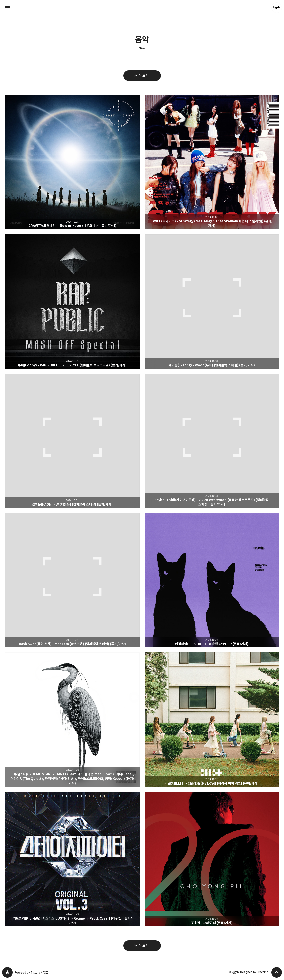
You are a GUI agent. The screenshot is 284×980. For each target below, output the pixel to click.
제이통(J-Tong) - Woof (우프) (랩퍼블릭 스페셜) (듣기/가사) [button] (212, 302)
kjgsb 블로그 (7, 972)
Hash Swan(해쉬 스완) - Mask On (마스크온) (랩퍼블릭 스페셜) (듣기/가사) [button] (72, 580)
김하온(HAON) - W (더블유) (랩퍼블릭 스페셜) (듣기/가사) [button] (72, 441)
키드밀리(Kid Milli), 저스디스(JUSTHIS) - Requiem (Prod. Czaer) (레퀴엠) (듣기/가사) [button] (72, 859)
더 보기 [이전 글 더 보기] (144, 75)
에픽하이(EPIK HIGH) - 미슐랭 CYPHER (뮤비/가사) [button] (212, 580)
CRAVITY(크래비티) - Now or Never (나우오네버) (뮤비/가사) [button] (72, 162)
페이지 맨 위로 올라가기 (277, 972)
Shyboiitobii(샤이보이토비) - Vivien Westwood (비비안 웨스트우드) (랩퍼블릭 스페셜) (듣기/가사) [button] (212, 441)
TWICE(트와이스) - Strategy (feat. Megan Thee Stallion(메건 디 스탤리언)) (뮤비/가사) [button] (212, 162)
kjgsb (142, 48)
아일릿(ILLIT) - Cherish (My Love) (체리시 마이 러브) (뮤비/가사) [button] (212, 720)
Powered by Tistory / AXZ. (32, 973)
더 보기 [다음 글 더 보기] (144, 945)
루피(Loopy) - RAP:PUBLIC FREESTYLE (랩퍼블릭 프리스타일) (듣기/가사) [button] (72, 302)
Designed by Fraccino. (255, 972)
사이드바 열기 (7, 8)
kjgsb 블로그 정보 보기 (277, 8)
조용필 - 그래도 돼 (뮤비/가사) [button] (212, 859)
